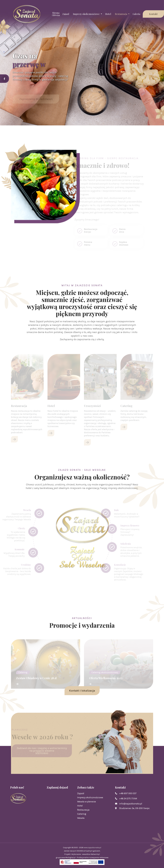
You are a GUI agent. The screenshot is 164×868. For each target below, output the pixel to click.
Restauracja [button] (121, 14)
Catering (82, 814)
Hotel (108, 14)
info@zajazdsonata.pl (131, 804)
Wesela (81, 818)
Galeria (136, 14)
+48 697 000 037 (128, 793)
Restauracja (83, 810)
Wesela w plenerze (87, 802)
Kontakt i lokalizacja (82, 691)
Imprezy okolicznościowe (90, 797)
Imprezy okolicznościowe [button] (87, 14)
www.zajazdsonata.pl (92, 848)
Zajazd (66, 14)
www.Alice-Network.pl (91, 854)
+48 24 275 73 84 (128, 798)
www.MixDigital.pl (68, 858)
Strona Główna (56, 14)
